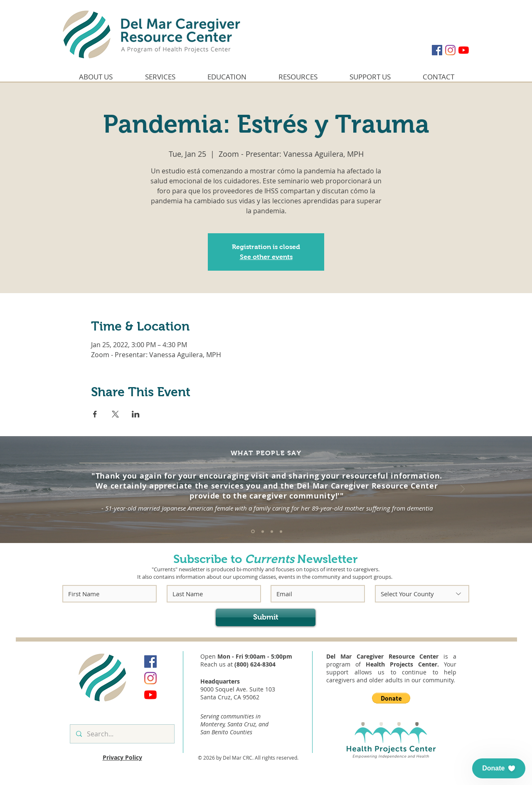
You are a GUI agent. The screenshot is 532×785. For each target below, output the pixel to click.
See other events (266, 257)
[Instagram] (450, 50)
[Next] (463, 490)
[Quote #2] (263, 531)
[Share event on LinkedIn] (136, 414)
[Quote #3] (272, 531)
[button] (391, 698)
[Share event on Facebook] (95, 414)
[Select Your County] (422, 594)
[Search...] (122, 734)
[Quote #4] (281, 531)
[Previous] (70, 490)
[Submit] (266, 617)
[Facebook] (437, 50)
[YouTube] (464, 50)
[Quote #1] (253, 532)
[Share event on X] (115, 414)
